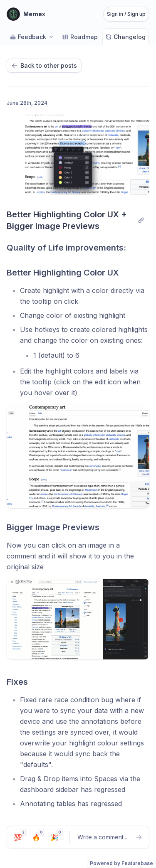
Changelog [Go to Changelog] (125, 37)
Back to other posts (44, 65)
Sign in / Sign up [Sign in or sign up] (126, 14)
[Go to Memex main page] (26, 14)
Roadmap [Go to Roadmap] (80, 37)
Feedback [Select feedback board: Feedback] (32, 37)
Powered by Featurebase (121, 863)
